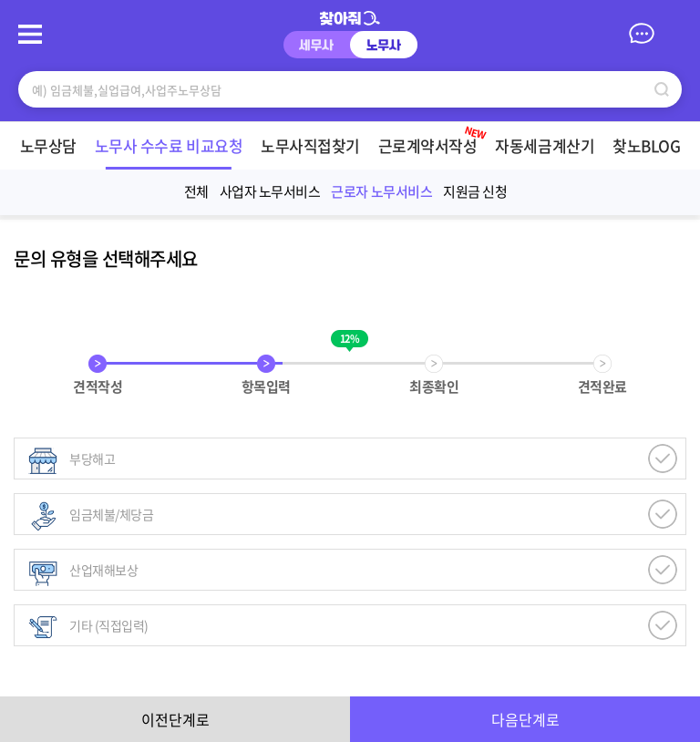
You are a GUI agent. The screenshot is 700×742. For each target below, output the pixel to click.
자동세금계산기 (516, 145)
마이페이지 (673, 33)
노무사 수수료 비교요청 (139, 145)
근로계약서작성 (405, 139)
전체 (196, 191)
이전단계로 (175, 719)
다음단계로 (525, 719)
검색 (662, 89)
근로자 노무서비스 (381, 191)
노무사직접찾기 (282, 145)
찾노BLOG (618, 145)
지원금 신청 (475, 191)
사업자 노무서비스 (270, 191)
